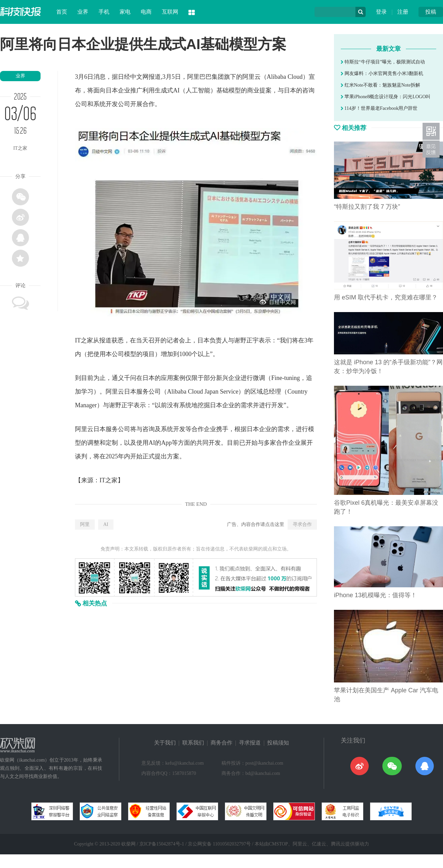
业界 (83, 12)
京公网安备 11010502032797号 (219, 844)
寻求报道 (250, 743)
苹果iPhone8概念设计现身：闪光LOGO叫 (386, 97)
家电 (125, 12)
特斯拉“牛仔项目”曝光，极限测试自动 (383, 62)
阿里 (85, 524)
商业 (253, 90)
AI (106, 524)
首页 (62, 12)
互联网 (170, 12)
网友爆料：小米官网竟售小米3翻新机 (382, 73)
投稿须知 (278, 743)
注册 (403, 12)
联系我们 (193, 743)
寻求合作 (302, 524)
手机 (104, 12)
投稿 (431, 12)
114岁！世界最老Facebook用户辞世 (379, 108)
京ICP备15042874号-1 (162, 844)
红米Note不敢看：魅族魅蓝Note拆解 (380, 85)
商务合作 (221, 743)
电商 (146, 12)
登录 (381, 12)
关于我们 (165, 743)
